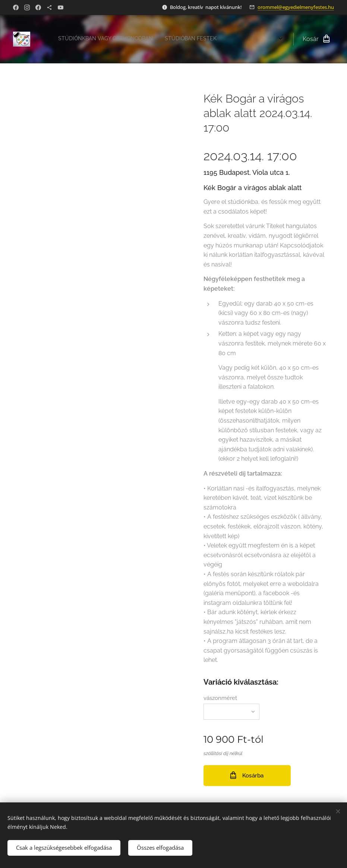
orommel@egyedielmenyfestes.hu (296, 7)
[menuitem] (115, 39)
